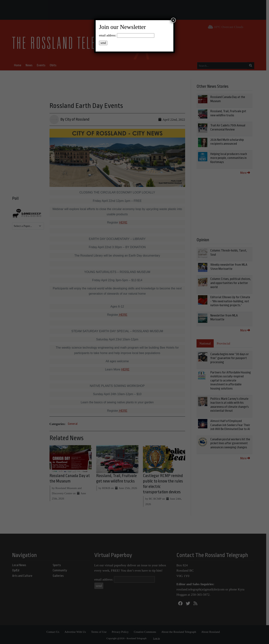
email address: (108, 35)
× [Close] (173, 20)
